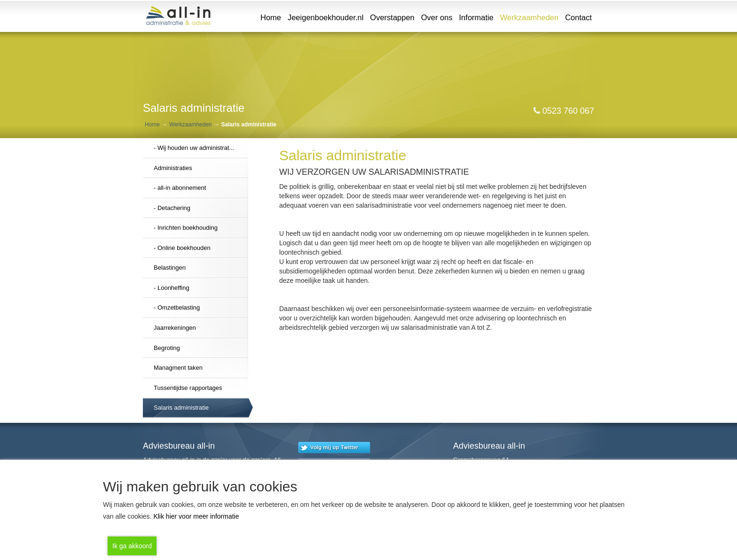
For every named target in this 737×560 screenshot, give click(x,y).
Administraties (173, 168)
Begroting (167, 348)
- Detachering (172, 208)
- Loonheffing (172, 288)
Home (271, 17)
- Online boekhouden (182, 248)
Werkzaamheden (530, 17)
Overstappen (392, 17)
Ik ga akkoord (132, 546)
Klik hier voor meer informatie (196, 516)
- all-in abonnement (180, 188)
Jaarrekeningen (175, 328)
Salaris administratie (181, 408)
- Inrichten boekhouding (186, 228)
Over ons (437, 17)
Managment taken (178, 368)
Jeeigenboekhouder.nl (325, 17)
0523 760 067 (564, 111)
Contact (578, 17)
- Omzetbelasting (177, 307)
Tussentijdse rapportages (188, 388)
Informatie (476, 17)
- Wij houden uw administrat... (194, 148)
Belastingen (170, 268)
